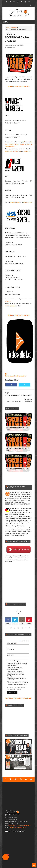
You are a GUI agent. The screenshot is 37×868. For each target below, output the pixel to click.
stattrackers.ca (27, 202)
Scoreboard (14, 27)
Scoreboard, (11, 47)
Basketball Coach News (16, 664)
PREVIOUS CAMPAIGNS (13, 690)
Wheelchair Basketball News (18, 677)
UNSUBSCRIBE (26, 690)
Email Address (12, 635)
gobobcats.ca (17, 151)
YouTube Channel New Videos (18, 674)
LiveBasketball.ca (10, 306)
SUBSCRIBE (18, 86)
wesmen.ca (27, 151)
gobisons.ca (8, 151)
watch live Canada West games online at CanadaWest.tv (18, 144)
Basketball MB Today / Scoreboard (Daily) (15, 660)
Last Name (10, 647)
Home (8, 27)
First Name (10, 641)
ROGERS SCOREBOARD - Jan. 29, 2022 (17, 37)
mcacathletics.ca (15, 202)
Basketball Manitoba (10, 865)
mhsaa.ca (8, 301)
